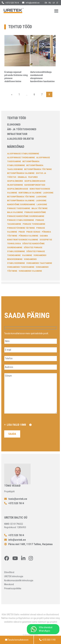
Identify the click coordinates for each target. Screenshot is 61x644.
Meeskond (9, 584)
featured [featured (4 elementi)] (33, 177)
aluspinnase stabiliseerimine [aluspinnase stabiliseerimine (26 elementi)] (23, 154)
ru (50, 3)
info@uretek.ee (31, 3)
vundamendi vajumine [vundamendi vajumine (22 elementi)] (30, 271)
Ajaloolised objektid (20, 139)
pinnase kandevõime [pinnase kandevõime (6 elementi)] (35, 212)
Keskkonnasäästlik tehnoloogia (19, 580)
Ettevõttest (9, 572)
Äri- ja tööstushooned (22, 129)
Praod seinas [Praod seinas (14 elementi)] (33, 232)
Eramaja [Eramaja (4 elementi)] (22, 177)
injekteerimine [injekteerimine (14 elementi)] (15, 185)
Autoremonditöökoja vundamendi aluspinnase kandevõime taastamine (42, 77)
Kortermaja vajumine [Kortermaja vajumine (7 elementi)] (30, 193)
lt (57, 3)
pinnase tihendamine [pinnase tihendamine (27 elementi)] (34, 224)
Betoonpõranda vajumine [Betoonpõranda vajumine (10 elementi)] (21, 173)
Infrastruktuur (17, 134)
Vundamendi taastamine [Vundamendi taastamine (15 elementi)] (39, 263)
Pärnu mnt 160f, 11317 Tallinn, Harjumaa (28, 544)
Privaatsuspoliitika (13, 588)
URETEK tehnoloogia (14, 576)
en (46, 3)
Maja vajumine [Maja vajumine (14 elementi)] (15, 212)
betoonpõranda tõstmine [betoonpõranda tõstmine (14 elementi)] (38, 169)
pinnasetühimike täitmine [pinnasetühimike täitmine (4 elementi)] (21, 228)
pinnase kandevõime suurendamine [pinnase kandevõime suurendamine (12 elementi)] (26, 216)
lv (54, 3)
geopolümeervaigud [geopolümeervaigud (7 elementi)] (35, 181)
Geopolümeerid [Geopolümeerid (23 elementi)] (15, 181)
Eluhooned (14, 125)
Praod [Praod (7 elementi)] (22, 232)
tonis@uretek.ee (16, 499)
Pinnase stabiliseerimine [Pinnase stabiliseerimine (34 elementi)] (21, 220)
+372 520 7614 (10, 3)
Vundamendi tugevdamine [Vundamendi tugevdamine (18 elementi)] (21, 267)
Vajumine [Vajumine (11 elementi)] (27, 255)
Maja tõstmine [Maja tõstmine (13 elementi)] (40, 208)
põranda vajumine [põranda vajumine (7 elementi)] (28, 236)
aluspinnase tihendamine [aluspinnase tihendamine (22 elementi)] (21, 157)
